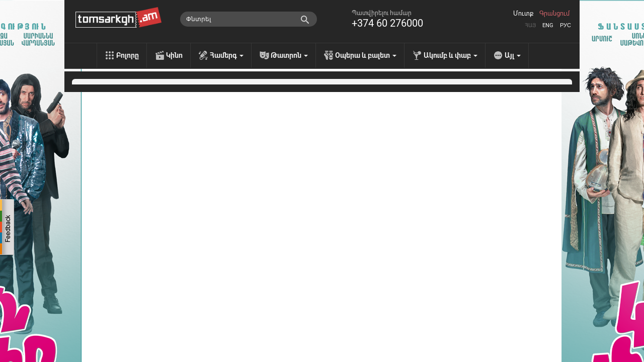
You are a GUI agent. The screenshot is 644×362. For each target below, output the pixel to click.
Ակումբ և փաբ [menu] (451, 55)
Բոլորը (128, 55)
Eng (548, 25)
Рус (566, 25)
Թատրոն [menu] (289, 55)
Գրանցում (554, 14)
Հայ (530, 25)
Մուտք (523, 14)
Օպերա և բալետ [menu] (366, 55)
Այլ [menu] (513, 55)
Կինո (174, 55)
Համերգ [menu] (227, 55)
